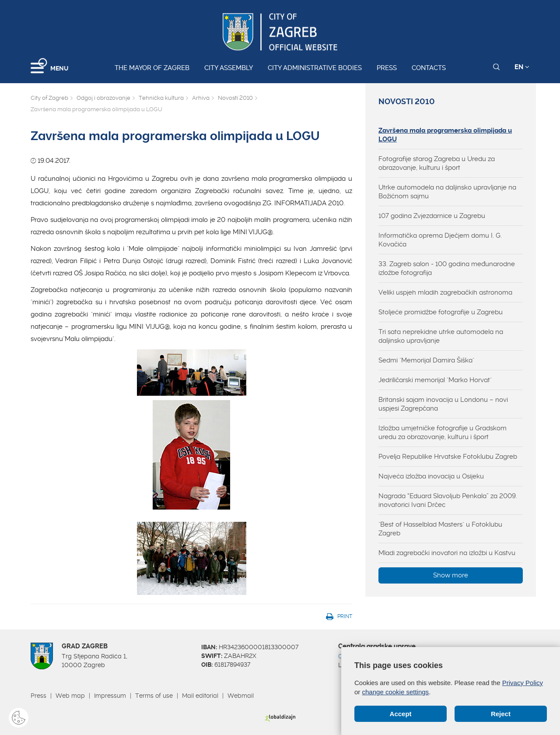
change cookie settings (396, 692)
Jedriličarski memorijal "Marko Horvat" (435, 380)
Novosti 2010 (235, 98)
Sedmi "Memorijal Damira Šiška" (426, 360)
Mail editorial (200, 696)
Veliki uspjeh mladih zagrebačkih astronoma (445, 292)
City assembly (229, 68)
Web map (70, 696)
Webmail (241, 696)
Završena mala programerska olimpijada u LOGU (445, 135)
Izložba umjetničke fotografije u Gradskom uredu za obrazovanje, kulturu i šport (443, 433)
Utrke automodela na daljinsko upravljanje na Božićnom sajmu (447, 192)
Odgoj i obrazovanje (103, 98)
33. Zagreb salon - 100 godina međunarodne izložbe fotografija (447, 268)
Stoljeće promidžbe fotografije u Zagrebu (441, 312)
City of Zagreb (49, 98)
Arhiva (201, 98)
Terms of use (154, 696)
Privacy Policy (523, 683)
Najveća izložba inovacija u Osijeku (431, 476)
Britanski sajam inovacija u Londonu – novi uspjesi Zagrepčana (443, 404)
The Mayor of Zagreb (152, 68)
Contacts (429, 68)
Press (387, 68)
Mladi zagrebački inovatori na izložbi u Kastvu (447, 553)
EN (522, 67)
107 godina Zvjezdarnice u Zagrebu (432, 216)
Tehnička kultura (161, 98)
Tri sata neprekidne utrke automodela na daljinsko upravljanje (441, 336)
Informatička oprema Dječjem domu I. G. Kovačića (440, 240)
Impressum (110, 696)
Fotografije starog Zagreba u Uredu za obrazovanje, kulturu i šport (437, 163)
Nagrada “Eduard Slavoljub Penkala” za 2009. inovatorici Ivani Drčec (448, 500)
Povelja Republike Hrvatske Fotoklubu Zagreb (448, 457)
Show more (451, 575)
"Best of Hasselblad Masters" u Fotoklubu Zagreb (440, 529)
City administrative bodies (315, 68)
